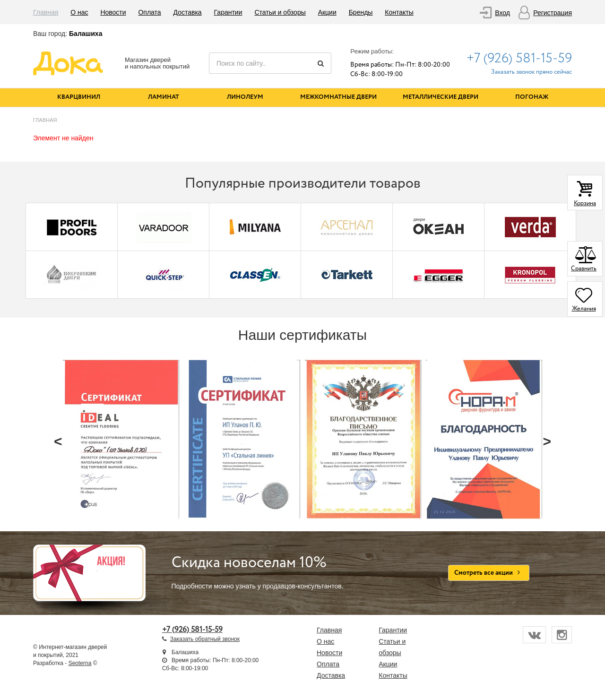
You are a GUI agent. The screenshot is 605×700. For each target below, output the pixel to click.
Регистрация (553, 13)
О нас (79, 12)
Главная (46, 12)
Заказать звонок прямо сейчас (532, 72)
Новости (113, 12)
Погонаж (532, 97)
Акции (327, 12)
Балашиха (86, 34)
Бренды (361, 12)
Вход (502, 13)
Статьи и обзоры (280, 12)
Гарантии (228, 12)
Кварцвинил (79, 97)
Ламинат (164, 97)
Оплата (149, 12)
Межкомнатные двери (338, 97)
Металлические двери (441, 97)
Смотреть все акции (489, 573)
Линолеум (245, 97)
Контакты (399, 12)
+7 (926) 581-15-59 (519, 59)
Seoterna (80, 663)
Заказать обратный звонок (205, 639)
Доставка (188, 12)
